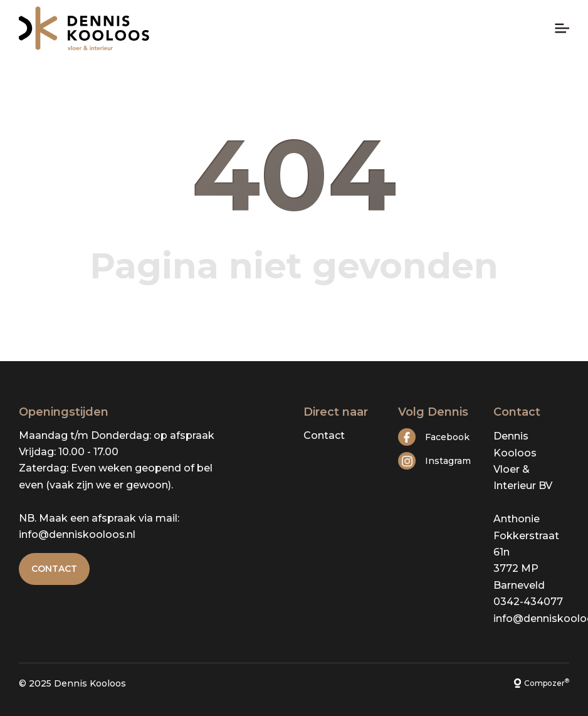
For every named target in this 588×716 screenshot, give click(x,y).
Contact (54, 569)
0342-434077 (528, 602)
